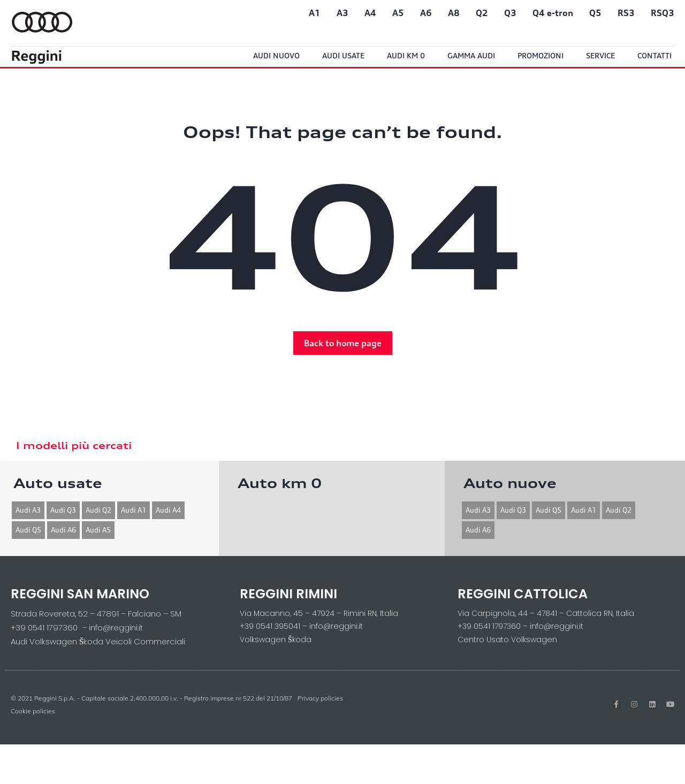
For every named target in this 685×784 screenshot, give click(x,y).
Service (600, 55)
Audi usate (343, 55)
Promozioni (541, 55)
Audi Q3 (63, 510)
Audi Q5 (28, 530)
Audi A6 (63, 530)
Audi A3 (28, 510)
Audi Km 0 (406, 55)
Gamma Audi (471, 55)
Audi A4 (168, 510)
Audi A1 (134, 510)
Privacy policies (320, 698)
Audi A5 (98, 530)
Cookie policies (33, 711)
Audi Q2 (98, 510)
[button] (343, 343)
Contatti (654, 55)
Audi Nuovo (276, 55)
